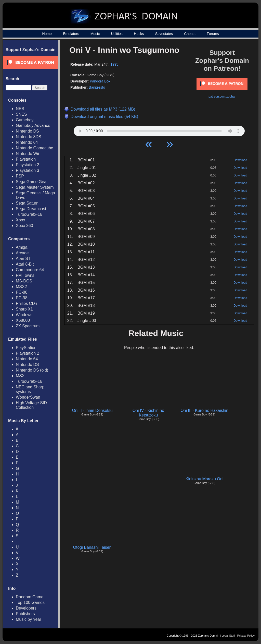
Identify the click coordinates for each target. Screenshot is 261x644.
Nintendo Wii (27, 154)
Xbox (20, 220)
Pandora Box (100, 81)
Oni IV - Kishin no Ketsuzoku (148, 413)
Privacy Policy (246, 636)
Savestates (164, 34)
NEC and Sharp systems (30, 389)
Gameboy (25, 120)
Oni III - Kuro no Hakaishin (204, 410)
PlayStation (26, 348)
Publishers (25, 614)
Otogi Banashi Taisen (92, 547)
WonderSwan (28, 397)
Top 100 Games (30, 603)
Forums (213, 34)
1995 (114, 64)
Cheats (190, 34)
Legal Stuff (228, 636)
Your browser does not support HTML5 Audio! (159, 130)
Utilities (117, 34)
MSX (20, 376)
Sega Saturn (27, 203)
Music (95, 34)
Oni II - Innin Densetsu (92, 410)
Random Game (30, 597)
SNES (21, 114)
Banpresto (97, 87)
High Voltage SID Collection (31, 405)
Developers (26, 608)
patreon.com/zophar (222, 97)
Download (240, 160)
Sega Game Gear (32, 182)
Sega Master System (35, 187)
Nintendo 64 (27, 142)
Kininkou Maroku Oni (205, 479)
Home (47, 34)
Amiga (22, 247)
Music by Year (29, 619)
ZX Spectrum (28, 326)
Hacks (139, 34)
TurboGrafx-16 (29, 214)
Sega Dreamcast (31, 209)
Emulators (71, 34)
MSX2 (21, 287)
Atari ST (23, 259)
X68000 (23, 320)
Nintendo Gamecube (35, 148)
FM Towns (25, 275)
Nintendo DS (27, 131)
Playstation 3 (28, 170)
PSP (20, 176)
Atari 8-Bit (25, 264)
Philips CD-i (27, 303)
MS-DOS (24, 281)
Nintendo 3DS (29, 137)
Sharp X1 (24, 309)
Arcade (22, 253)
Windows (24, 315)
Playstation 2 (28, 165)
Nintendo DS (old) (32, 370)
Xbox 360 (24, 226)
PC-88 (22, 292)
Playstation (26, 159)
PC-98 (22, 298)
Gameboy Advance (33, 126)
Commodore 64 (30, 270)
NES (20, 109)
